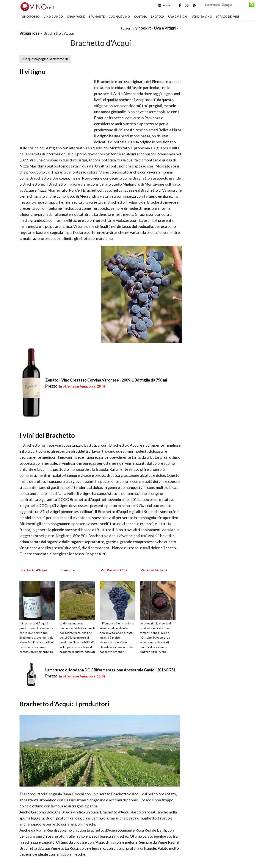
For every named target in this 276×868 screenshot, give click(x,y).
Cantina (140, 17)
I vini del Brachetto (47, 435)
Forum (164, 5)
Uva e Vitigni (178, 17)
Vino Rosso (30, 17)
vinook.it (143, 28)
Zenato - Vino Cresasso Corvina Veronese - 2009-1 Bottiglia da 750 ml (106, 380)
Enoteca (158, 17)
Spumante (97, 17)
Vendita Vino (202, 17)
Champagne (76, 17)
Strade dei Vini (227, 17)
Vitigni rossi (30, 33)
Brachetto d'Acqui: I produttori (64, 704)
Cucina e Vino (119, 17)
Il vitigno (32, 72)
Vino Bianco (53, 17)
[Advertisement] (70, 28)
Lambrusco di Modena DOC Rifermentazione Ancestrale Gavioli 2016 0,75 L (111, 670)
